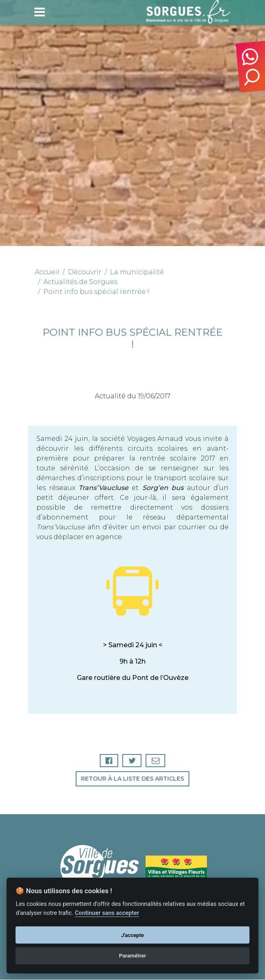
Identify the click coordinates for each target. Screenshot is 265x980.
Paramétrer (132, 956)
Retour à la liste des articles (132, 779)
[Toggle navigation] (40, 12)
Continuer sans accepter (107, 913)
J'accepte (132, 935)
